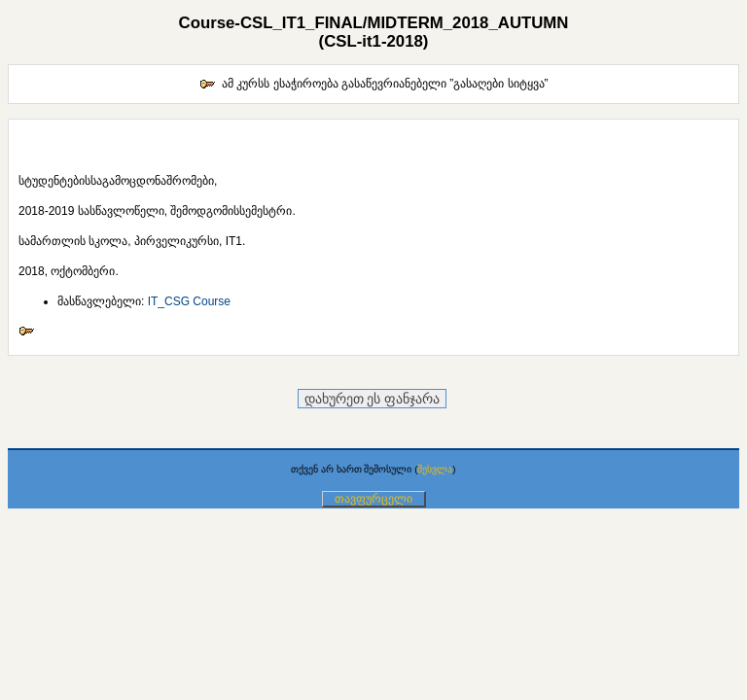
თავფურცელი (373, 499)
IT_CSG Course (189, 301)
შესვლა (435, 469)
